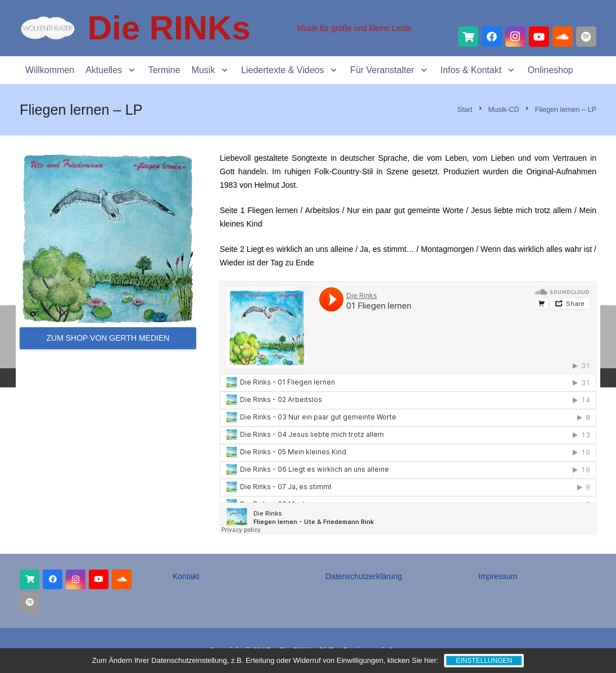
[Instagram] (515, 37)
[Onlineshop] (30, 579)
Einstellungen (484, 661)
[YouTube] (539, 37)
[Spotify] (586, 37)
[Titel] (468, 37)
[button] (130, 70)
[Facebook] (492, 37)
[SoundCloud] (563, 37)
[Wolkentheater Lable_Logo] (48, 28)
